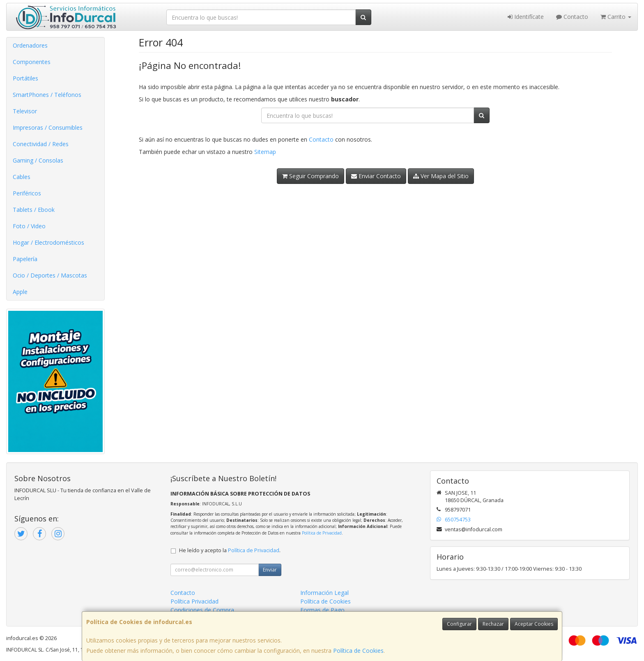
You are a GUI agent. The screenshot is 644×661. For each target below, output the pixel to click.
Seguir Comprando (310, 176)
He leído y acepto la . (230, 550)
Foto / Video (29, 226)
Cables (22, 177)
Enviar (270, 570)
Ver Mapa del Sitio (441, 176)
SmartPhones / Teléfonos (47, 95)
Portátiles (25, 78)
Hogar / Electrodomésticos (48, 242)
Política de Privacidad (322, 533)
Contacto (572, 17)
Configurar (459, 624)
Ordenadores (30, 45)
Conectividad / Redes (41, 144)
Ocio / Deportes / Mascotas (50, 275)
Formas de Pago (322, 610)
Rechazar (493, 624)
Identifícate (526, 17)
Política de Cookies (358, 651)
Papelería (25, 259)
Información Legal (324, 593)
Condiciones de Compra (202, 610)
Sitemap (265, 152)
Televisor (25, 111)
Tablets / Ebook (34, 210)
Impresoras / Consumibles (48, 127)
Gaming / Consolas (38, 160)
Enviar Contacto (376, 176)
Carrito (616, 17)
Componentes (32, 62)
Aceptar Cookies (534, 624)
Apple (20, 292)
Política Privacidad (194, 601)
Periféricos (27, 193)
